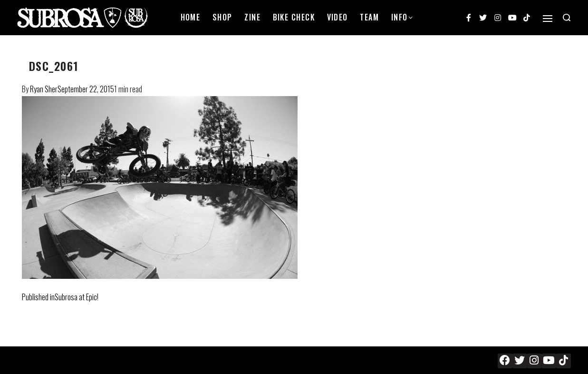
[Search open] (567, 18)
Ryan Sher (44, 89)
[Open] (548, 19)
